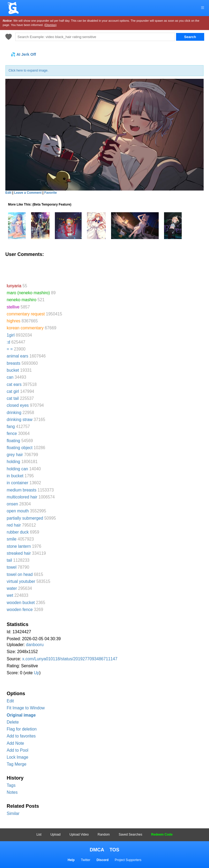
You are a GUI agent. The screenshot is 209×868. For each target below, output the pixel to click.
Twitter (85, 860)
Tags (11, 785)
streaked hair (19, 553)
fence (12, 433)
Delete (13, 722)
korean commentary (25, 328)
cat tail (13, 398)
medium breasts (22, 490)
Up (36, 673)
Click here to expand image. (28, 70)
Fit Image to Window (26, 708)
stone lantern (19, 546)
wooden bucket (21, 603)
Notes (12, 792)
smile (12, 539)
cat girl (13, 391)
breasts (14, 363)
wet (10, 595)
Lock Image (18, 757)
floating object (20, 448)
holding (13, 462)
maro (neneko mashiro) (28, 293)
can (10, 377)
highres (14, 321)
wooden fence (20, 610)
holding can (17, 469)
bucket (13, 370)
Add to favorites (21, 736)
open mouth (18, 511)
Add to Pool (18, 750)
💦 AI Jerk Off (23, 54)
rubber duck (18, 532)
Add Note (15, 743)
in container (18, 483)
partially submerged (25, 518)
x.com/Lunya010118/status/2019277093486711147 (70, 659)
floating (13, 441)
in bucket (15, 476)
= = (10, 349)
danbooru (35, 645)
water (12, 588)
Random (104, 835)
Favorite (50, 193)
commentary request (26, 314)
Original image (21, 715)
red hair (14, 525)
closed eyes (18, 405)
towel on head (20, 574)
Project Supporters (128, 860)
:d (8, 342)
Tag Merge (17, 764)
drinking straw (20, 420)
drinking (14, 413)
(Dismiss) (50, 25)
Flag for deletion (22, 729)
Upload (55, 835)
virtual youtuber (21, 581)
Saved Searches (130, 835)
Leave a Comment (28, 193)
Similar (13, 813)
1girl (11, 335)
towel (12, 567)
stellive (13, 307)
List (39, 835)
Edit (10, 701)
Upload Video (79, 835)
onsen (12, 504)
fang (11, 426)
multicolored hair (22, 497)
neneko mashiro (22, 300)
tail (9, 560)
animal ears (18, 356)
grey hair (15, 455)
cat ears (14, 384)
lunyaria (14, 286)
